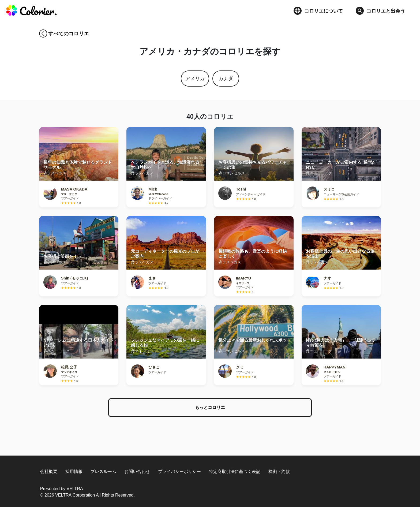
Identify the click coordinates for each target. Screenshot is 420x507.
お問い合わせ (137, 471)
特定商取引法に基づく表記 (235, 471)
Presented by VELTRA (62, 489)
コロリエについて (318, 11)
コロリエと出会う (380, 11)
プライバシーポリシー (179, 471)
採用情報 (74, 471)
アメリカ (195, 79)
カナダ (226, 79)
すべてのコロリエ (69, 34)
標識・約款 (279, 471)
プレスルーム (103, 471)
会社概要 (49, 471)
